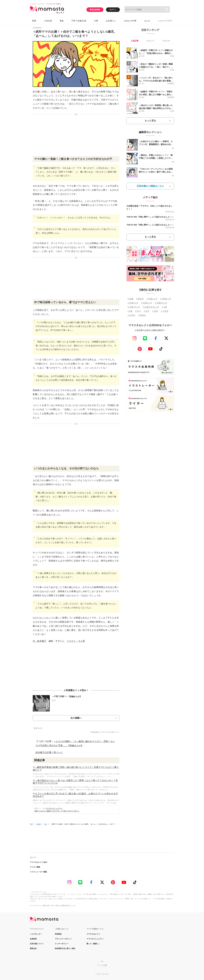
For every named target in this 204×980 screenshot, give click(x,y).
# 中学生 (131, 315)
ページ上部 (102, 965)
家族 (62, 21)
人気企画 (48, 21)
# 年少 (138, 311)
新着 (34, 21)
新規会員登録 (95, 10)
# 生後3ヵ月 (133, 303)
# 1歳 (164, 307)
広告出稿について (37, 944)
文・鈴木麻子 (40, 641)
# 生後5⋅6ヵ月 (161, 303)
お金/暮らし (111, 21)
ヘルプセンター (36, 934)
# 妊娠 (130, 299)
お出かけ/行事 (130, 21)
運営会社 (33, 948)
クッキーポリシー (62, 944)
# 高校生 (142, 315)
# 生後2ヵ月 (166, 299)
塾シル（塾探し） (93, 944)
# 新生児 (140, 299)
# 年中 (147, 311)
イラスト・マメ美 (76, 641)
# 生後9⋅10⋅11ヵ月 (151, 307)
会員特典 (33, 939)
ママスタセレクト (93, 934)
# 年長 (155, 311)
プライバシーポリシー (63, 939)
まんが (147, 21)
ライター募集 (35, 867)
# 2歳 (130, 311)
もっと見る (150, 121)
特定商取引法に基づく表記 (65, 948)
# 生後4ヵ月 (147, 303)
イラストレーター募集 (38, 872)
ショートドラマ (165, 21)
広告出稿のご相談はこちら (150, 186)
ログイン (113, 10)
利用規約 (58, 934)
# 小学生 (165, 311)
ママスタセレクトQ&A (39, 862)
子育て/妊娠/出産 (79, 21)
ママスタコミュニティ (54, 808)
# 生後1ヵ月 (152, 299)
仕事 (96, 21)
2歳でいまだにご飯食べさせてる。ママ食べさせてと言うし (57, 811)
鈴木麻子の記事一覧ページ (49, 752)
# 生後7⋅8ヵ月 (134, 307)
